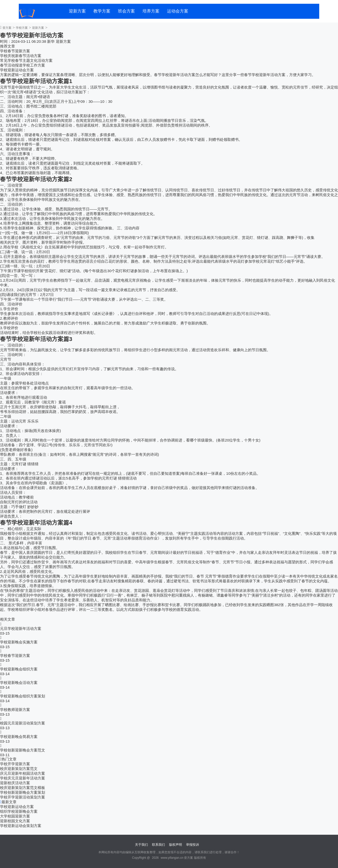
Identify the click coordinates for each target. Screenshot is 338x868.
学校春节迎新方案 (15, 51)
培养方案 (151, 11)
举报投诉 (193, 845)
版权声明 (176, 845)
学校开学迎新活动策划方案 (23, 797)
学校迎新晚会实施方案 (19, 642)
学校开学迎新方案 (15, 764)
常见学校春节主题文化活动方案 (26, 60)
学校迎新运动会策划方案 (21, 826)
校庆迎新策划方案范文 (19, 769)
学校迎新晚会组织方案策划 (23, 696)
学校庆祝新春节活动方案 (21, 56)
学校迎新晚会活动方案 (19, 683)
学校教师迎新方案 (15, 710)
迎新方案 (77, 11)
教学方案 (102, 11)
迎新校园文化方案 (15, 821)
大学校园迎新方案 (15, 816)
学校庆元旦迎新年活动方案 (23, 778)
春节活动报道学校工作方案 (23, 65)
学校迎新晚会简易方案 (19, 737)
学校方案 (22, 28)
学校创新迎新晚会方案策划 (23, 792)
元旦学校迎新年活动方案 (21, 628)
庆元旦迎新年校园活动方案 (23, 773)
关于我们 (141, 845)
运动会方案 (178, 11)
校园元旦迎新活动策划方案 (23, 723)
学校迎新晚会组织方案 (19, 669)
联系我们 (158, 845)
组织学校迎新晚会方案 (19, 811)
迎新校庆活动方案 (15, 783)
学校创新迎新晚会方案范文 (23, 750)
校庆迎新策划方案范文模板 (23, 788)
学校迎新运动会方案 (17, 70)
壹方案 (7, 28)
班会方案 (126, 11)
